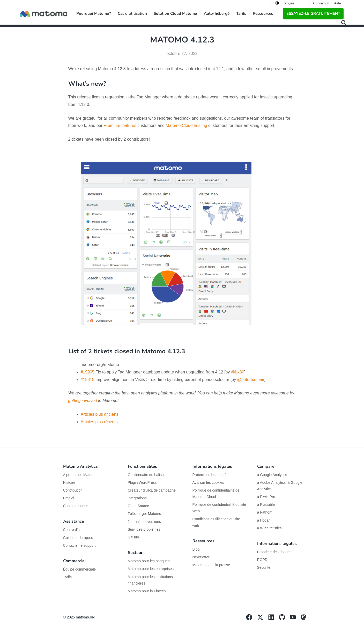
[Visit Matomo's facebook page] (251, 619)
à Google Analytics (272, 475)
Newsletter (201, 557)
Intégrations (137, 498)
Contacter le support (79, 545)
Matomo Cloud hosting (187, 125)
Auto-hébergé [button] (217, 13)
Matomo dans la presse (211, 565)
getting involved (83, 401)
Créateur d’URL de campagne (152, 490)
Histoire (69, 482)
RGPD (262, 560)
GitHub (133, 537)
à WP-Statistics (269, 528)
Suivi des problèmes (144, 529)
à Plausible (266, 505)
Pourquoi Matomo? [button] (94, 13)
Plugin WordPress (142, 482)
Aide (337, 3)
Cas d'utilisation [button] (132, 13)
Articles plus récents (99, 422)
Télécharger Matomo (144, 514)
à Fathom (265, 512)
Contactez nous (76, 506)
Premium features (120, 125)
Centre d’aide (74, 530)
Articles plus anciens (100, 414)
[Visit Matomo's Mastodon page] (306, 619)
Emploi (69, 498)
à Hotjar (263, 520)
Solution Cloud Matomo (175, 13)
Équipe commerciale (80, 569)
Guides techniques (78, 538)
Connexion (321, 3)
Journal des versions (144, 522)
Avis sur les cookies (208, 482)
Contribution (73, 490)
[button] (344, 23)
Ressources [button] (263, 13)
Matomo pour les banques (149, 561)
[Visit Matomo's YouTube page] (295, 619)
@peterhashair (251, 380)
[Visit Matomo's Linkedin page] (273, 619)
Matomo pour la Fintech (147, 591)
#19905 (88, 372)
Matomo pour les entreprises (151, 569)
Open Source (139, 506)
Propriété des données (275, 552)
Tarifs (241, 13)
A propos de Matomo (80, 475)
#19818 (88, 380)
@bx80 (238, 372)
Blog (196, 549)
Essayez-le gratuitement (313, 13)
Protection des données (211, 475)
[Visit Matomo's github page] (284, 619)
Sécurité (264, 567)
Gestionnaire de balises (147, 475)
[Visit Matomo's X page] (262, 619)
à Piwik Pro (266, 497)
